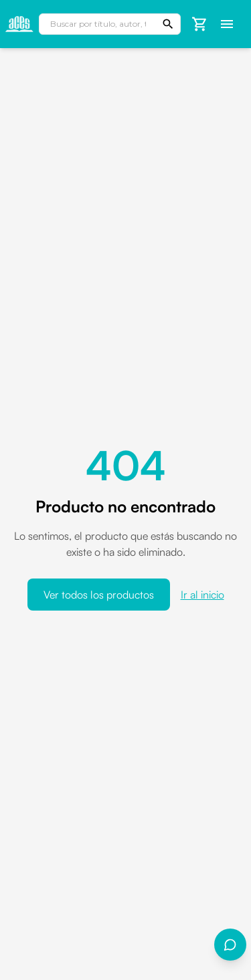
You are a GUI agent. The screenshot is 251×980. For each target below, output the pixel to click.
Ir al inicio (202, 595)
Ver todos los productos (99, 595)
